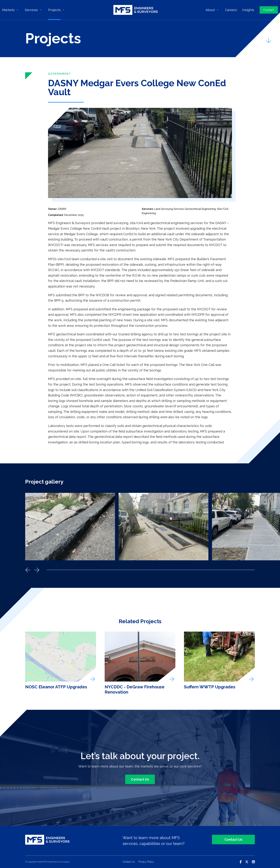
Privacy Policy (146, 862)
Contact (269, 10)
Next (37, 570)
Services (31, 10)
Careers (231, 10)
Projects (54, 10)
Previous (28, 570)
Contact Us (140, 779)
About (210, 10)
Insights (248, 10)
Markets (8, 10)
